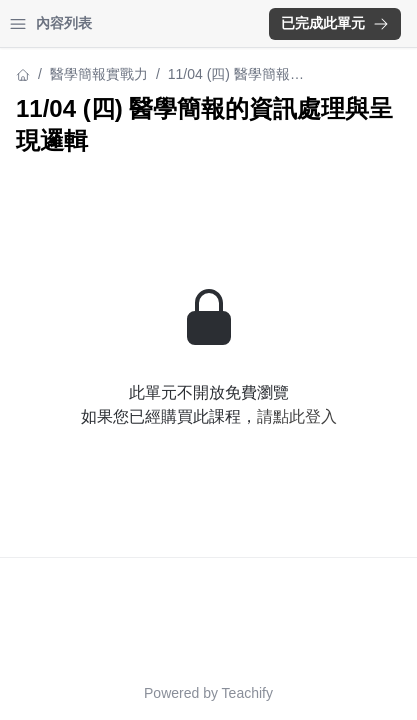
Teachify (247, 693)
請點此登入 (297, 416)
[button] (335, 24)
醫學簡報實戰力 (99, 74)
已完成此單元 (335, 23)
